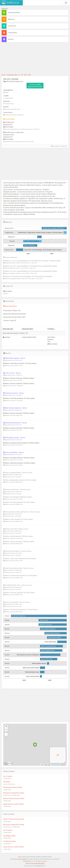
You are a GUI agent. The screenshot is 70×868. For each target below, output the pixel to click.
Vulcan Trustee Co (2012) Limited (13, 847)
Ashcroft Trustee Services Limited (14, 799)
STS (25, 75)
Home (3, 75)
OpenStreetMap (56, 765)
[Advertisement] (35, 59)
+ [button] (6, 727)
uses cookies (23, 859)
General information (14, 13)
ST (22, 75)
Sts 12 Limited (8, 830)
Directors (11, 39)
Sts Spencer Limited (9, 841)
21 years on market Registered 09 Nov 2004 (35, 86)
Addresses (11, 19)
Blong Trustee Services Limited (13, 787)
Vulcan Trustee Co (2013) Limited (13, 804)
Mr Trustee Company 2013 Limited (14, 793)
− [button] (6, 730)
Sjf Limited (7, 782)
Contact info (12, 26)
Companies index (12, 75)
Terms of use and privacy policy (35, 863)
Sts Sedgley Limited (9, 836)
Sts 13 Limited (8, 776)
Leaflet (43, 765)
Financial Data (13, 33)
